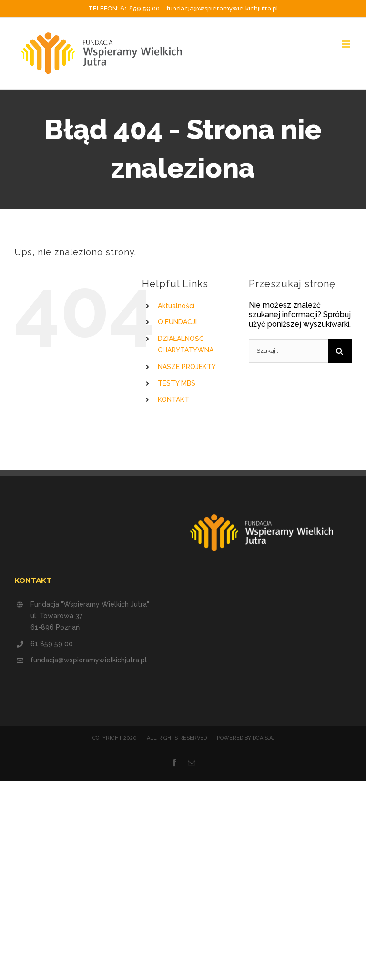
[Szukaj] (340, 351)
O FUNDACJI (177, 322)
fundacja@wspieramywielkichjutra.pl (223, 8)
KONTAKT (173, 400)
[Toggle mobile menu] (347, 44)
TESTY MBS (177, 383)
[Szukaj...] (288, 351)
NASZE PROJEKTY (187, 367)
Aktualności (176, 306)
